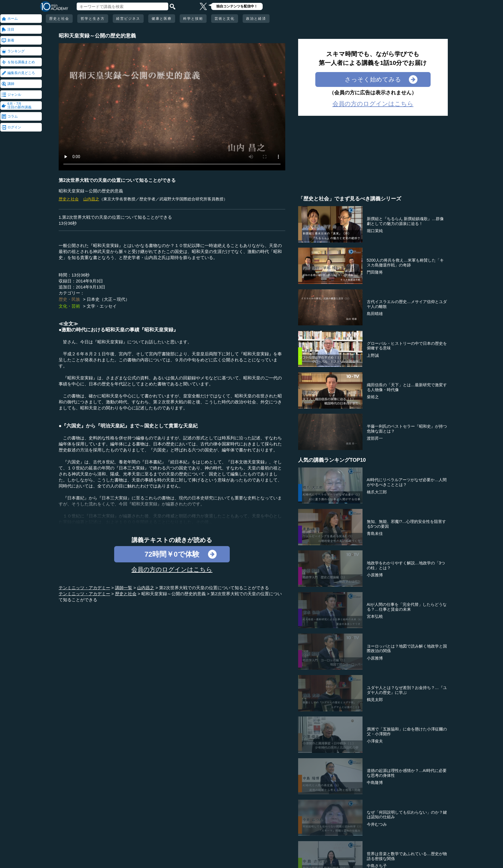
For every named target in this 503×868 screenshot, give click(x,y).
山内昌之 (91, 199)
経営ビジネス (128, 19)
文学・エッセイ (102, 306)
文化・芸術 (69, 306)
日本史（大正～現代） (108, 299)
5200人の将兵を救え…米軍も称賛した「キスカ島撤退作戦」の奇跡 (405, 263)
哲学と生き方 (93, 19)
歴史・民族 (69, 299)
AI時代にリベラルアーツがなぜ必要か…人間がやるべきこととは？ (407, 482)
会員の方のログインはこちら (172, 569)
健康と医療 (162, 19)
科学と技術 (193, 19)
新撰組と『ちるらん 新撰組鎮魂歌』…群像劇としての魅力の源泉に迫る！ (405, 221)
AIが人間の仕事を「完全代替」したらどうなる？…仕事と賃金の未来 (407, 607)
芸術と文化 (225, 19)
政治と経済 (256, 19)
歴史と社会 (59, 19)
